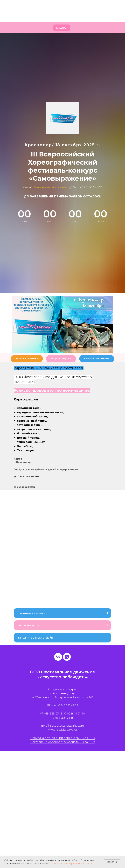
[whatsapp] (67, 657)
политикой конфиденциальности (72, 864)
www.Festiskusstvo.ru (62, 730)
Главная (62, 28)
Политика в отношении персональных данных (63, 738)
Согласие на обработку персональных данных (63, 742)
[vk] (58, 657)
